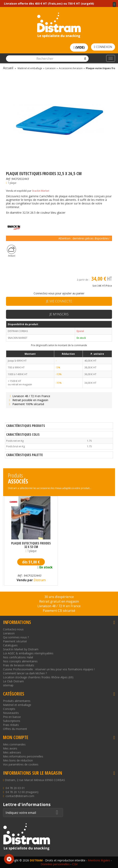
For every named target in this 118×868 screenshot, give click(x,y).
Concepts (9, 709)
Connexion (103, 47)
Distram (39, 580)
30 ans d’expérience (59, 597)
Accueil (8, 68)
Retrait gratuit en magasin (59, 601)
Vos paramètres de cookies (21, 764)
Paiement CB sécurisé (59, 611)
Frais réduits (11, 725)
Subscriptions (12, 721)
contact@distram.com (20, 796)
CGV (75, 864)
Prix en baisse (12, 717)
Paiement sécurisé (15, 641)
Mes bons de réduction (18, 760)
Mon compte (16, 737)
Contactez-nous (13, 629)
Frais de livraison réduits (19, 665)
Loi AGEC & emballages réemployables (28, 653)
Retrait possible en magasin (28, 400)
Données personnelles (55, 864)
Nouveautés (11, 713)
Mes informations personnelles (23, 756)
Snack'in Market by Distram (21, 649)
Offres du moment (15, 729)
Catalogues (10, 645)
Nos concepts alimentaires (20, 661)
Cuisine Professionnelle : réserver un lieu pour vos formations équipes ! (49, 669)
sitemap (8, 685)
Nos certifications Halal (18, 657)
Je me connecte (59, 301)
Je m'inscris (59, 314)
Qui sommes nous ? (16, 637)
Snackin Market (41, 191)
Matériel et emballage (17, 705)
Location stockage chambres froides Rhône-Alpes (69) (38, 677)
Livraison (9, 633)
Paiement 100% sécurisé (26, 404)
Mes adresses (12, 752)
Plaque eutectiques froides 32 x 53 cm (31, 545)
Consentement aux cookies (9, 859)
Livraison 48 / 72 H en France (29, 396)
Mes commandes (14, 744)
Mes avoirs (10, 748)
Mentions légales (99, 860)
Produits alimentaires (17, 701)
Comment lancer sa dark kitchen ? (25, 673)
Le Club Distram (13, 681)
